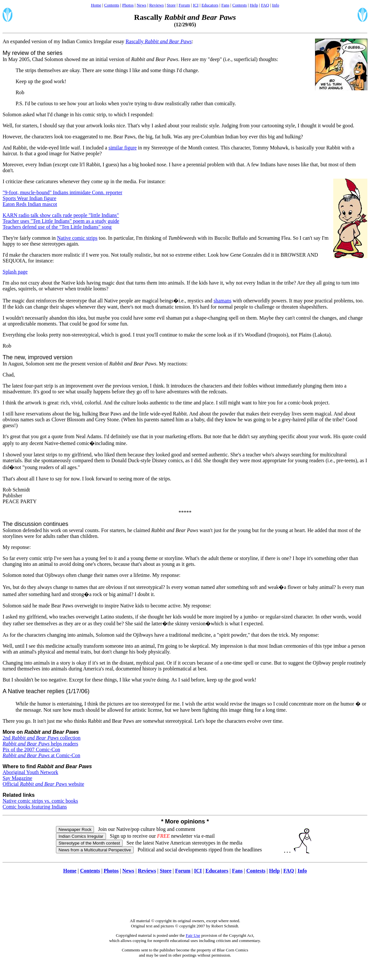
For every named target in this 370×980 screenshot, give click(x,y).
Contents (112, 5)
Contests (239, 5)
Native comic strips (77, 238)
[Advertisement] (185, 899)
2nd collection (42, 738)
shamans (223, 301)
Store (171, 5)
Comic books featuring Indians (35, 807)
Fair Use (193, 935)
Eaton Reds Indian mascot (30, 204)
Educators (210, 5)
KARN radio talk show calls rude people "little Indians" (61, 215)
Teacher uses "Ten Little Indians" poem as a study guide (61, 221)
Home (96, 5)
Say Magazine (17, 778)
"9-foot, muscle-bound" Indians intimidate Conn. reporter (62, 192)
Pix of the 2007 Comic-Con (31, 750)
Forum (184, 5)
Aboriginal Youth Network (30, 772)
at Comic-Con (41, 755)
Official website (43, 784)
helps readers (40, 744)
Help (254, 5)
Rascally (159, 41)
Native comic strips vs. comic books (40, 801)
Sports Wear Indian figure (29, 198)
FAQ (265, 5)
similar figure (123, 148)
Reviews (157, 5)
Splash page (15, 272)
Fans (225, 5)
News (141, 5)
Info (276, 5)
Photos (128, 5)
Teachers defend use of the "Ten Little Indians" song (57, 227)
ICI (196, 5)
